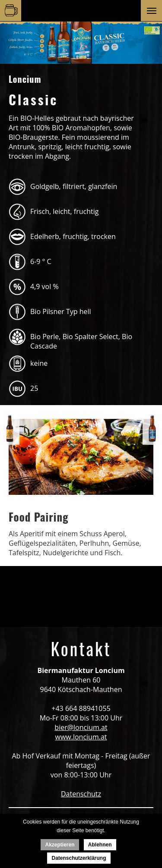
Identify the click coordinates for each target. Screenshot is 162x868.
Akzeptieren (60, 845)
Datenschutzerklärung (79, 858)
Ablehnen (100, 845)
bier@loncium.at (81, 727)
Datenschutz (81, 794)
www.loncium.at (81, 737)
